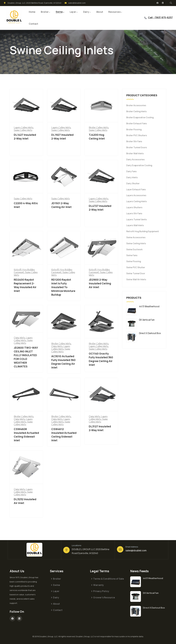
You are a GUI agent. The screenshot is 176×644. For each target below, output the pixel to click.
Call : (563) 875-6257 (160, 17)
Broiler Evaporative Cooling (140, 117)
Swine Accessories (136, 237)
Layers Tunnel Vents (137, 219)
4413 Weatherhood (153, 578)
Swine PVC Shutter (136, 267)
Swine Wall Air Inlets (136, 279)
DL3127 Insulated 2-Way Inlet (100, 428)
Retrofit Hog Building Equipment (143, 231)
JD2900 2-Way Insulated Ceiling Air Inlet (100, 283)
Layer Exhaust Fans (136, 189)
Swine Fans (132, 255)
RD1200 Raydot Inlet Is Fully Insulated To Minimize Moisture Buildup (63, 287)
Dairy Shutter (133, 183)
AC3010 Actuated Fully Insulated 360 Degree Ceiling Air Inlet (63, 362)
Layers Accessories (136, 195)
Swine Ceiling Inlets (136, 243)
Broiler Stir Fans (134, 141)
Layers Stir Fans (134, 213)
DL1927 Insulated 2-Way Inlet (62, 137)
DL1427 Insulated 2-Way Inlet (25, 137)
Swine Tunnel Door (136, 273)
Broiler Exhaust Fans (137, 123)
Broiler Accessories (136, 105)
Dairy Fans (131, 171)
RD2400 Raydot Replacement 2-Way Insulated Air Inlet (25, 285)
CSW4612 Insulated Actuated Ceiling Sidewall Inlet (64, 435)
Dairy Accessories (135, 159)
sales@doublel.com (136, 550)
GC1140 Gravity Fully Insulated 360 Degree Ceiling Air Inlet (101, 359)
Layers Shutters (134, 207)
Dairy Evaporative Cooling (139, 165)
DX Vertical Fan (151, 593)
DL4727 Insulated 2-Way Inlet (100, 208)
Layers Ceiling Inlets (137, 201)
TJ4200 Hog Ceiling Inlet (97, 137)
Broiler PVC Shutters (137, 135)
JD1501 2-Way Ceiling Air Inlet (61, 205)
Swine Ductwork (134, 249)
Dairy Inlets (132, 177)
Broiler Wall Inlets (135, 153)
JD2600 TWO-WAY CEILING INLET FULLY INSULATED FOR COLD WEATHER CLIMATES (26, 357)
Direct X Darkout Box (154, 608)
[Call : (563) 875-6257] (145, 18)
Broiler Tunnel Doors (137, 147)
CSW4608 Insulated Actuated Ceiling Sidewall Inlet (26, 435)
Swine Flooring (134, 261)
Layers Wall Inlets (135, 225)
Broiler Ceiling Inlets (136, 111)
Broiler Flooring (134, 129)
